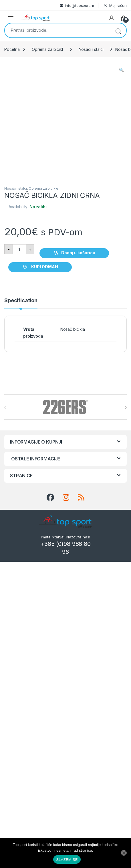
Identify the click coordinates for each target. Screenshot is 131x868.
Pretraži (118, 30)
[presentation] (125, 408)
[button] (121, 70)
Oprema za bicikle (44, 188)
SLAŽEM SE (67, 860)
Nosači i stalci (91, 49)
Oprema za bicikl (47, 49)
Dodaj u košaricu (78, 253)
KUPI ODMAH (44, 267)
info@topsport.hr (80, 5)
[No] (124, 853)
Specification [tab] (21, 301)
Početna (12, 49)
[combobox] (57, 30)
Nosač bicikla (73, 329)
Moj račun (115, 6)
